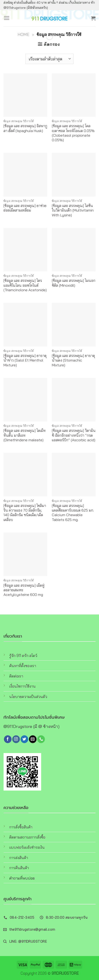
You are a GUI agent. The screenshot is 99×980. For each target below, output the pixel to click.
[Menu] (7, 18)
